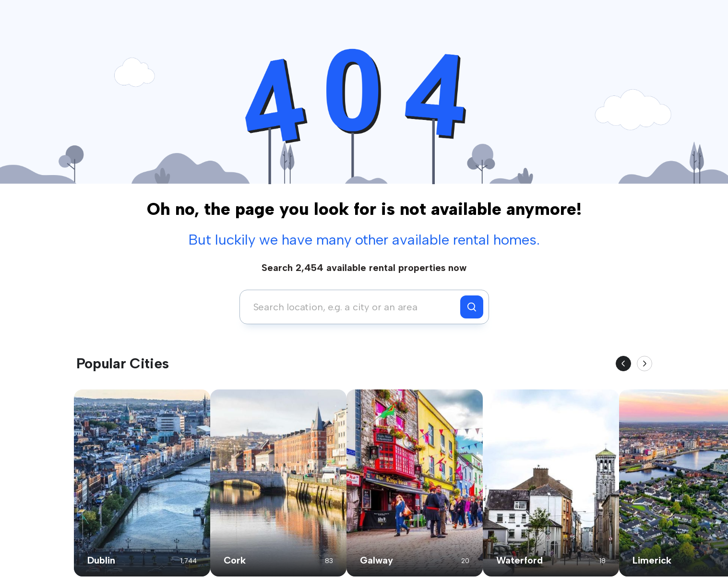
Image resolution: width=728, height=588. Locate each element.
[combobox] (352, 307)
